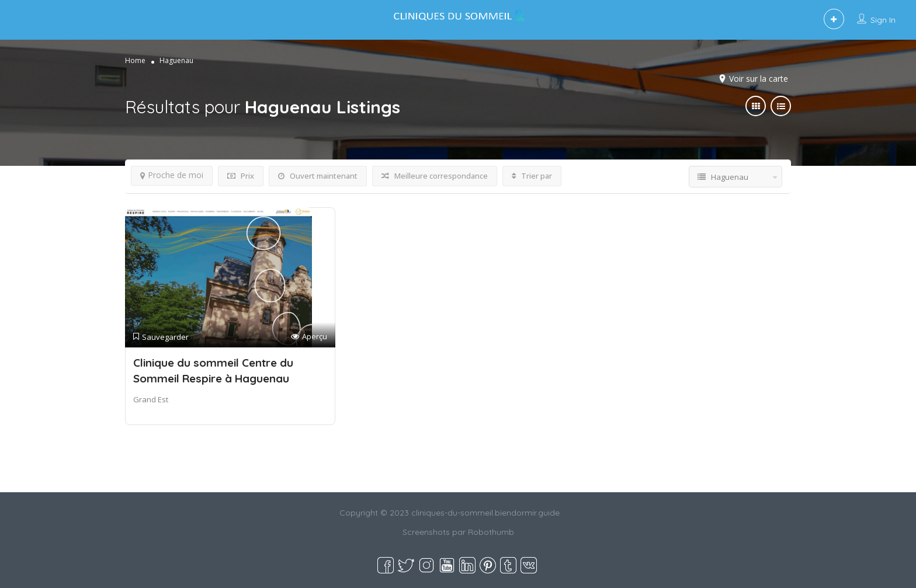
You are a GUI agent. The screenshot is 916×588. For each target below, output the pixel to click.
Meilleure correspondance (435, 176)
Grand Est (151, 399)
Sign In (883, 20)
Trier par (532, 176)
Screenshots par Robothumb (458, 532)
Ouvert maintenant (318, 176)
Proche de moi (172, 175)
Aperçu (309, 337)
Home (135, 60)
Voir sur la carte (759, 79)
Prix (241, 176)
